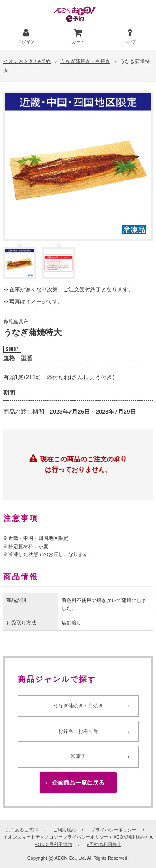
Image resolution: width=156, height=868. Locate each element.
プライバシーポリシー (114, 830)
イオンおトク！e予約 (27, 61)
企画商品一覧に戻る (78, 783)
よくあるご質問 (22, 830)
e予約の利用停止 (104, 844)
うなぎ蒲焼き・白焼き (85, 61)
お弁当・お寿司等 (78, 731)
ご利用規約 (64, 830)
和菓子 (78, 756)
